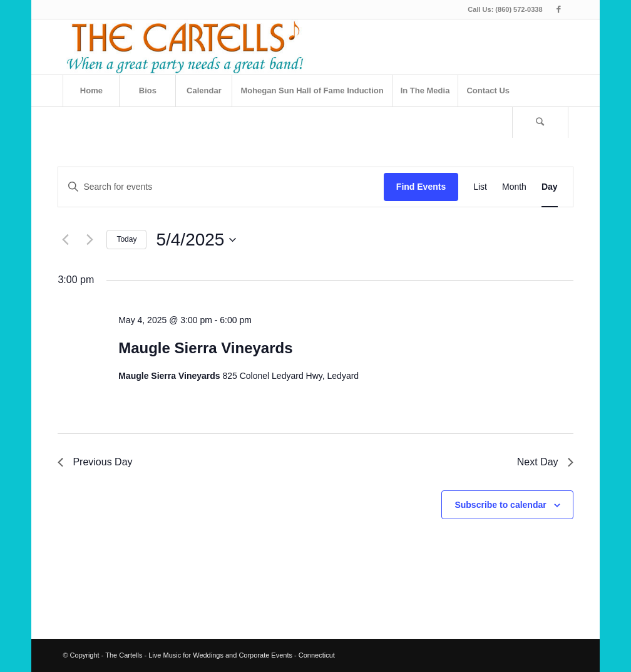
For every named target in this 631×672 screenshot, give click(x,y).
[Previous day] (65, 240)
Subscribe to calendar (500, 505)
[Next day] (90, 240)
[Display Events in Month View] (514, 187)
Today (126, 239)
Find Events (421, 187)
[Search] (540, 122)
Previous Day (95, 462)
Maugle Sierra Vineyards (205, 348)
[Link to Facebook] (559, 9)
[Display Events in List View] (480, 187)
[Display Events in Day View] (550, 187)
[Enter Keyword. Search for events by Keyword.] (221, 187)
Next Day (545, 462)
